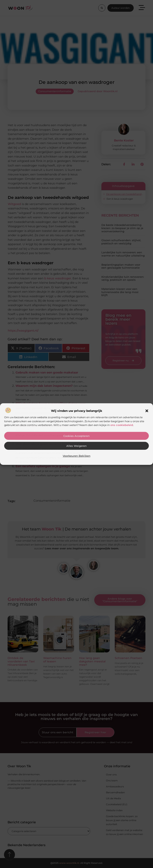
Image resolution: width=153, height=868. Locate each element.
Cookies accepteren (76, 436)
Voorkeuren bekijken (77, 456)
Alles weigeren (76, 446)
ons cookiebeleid (122, 425)
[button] (147, 411)
